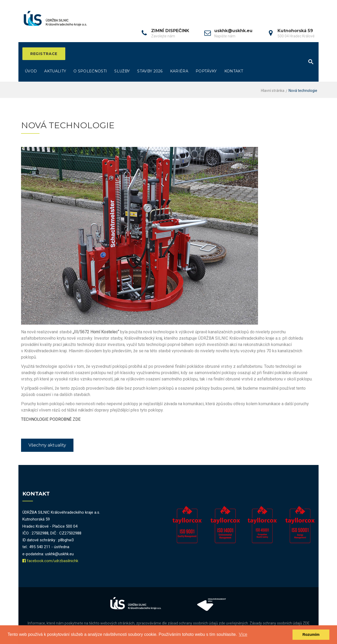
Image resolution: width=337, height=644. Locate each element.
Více (243, 634)
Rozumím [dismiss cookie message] (311, 635)
